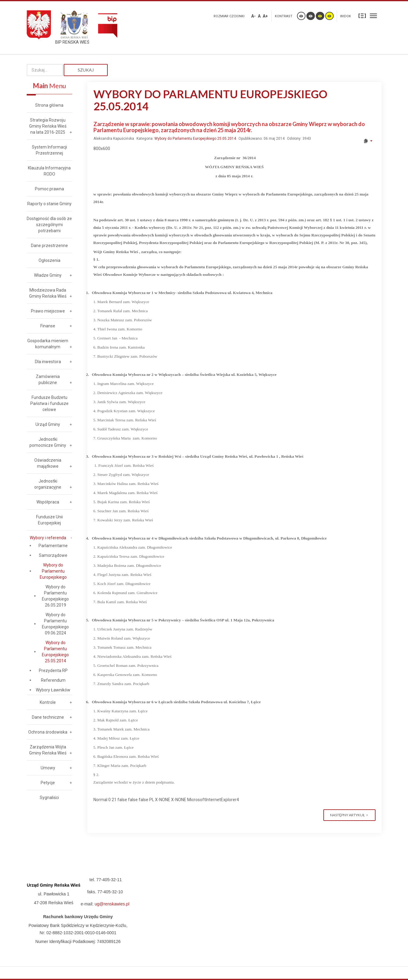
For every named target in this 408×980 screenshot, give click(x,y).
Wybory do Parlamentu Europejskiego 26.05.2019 (55, 596)
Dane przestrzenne (49, 246)
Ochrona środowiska (48, 732)
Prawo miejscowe (48, 311)
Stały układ (362, 16)
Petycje (48, 783)
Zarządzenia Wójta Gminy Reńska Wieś (48, 750)
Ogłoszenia (49, 260)
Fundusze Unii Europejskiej (49, 520)
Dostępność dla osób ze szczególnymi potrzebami (49, 225)
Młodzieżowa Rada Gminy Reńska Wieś (48, 293)
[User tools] (368, 141)
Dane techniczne (48, 717)
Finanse (48, 326)
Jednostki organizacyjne (48, 484)
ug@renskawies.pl (112, 904)
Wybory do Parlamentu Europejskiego (53, 571)
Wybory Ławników (53, 690)
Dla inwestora (48, 362)
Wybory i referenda (48, 538)
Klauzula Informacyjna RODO (49, 171)
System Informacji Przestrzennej (49, 150)
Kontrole (48, 702)
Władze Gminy (48, 275)
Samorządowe (53, 555)
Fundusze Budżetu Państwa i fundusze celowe (49, 403)
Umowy (48, 768)
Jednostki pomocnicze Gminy (48, 442)
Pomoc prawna (49, 189)
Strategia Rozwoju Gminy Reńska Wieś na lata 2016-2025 (48, 126)
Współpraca (48, 502)
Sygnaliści (49, 798)
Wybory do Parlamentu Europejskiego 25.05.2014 (195, 139)
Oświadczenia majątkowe (48, 463)
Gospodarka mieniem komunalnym (48, 344)
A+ (265, 16)
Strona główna (49, 105)
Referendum (53, 680)
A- (253, 16)
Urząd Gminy (48, 424)
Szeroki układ (373, 16)
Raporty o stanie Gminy (49, 204)
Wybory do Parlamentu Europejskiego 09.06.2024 (55, 624)
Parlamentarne (53, 546)
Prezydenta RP (53, 671)
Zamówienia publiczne (48, 380)
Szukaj (86, 70)
